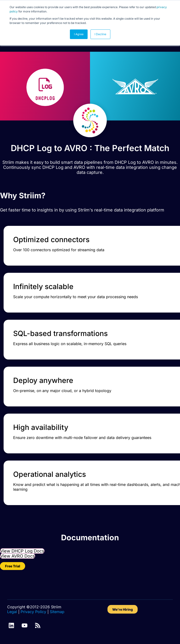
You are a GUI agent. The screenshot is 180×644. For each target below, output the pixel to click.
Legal (12, 612)
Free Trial (13, 566)
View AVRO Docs (18, 556)
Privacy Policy (33, 612)
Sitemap (57, 612)
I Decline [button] (100, 34)
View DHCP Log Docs (22, 551)
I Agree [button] (79, 34)
